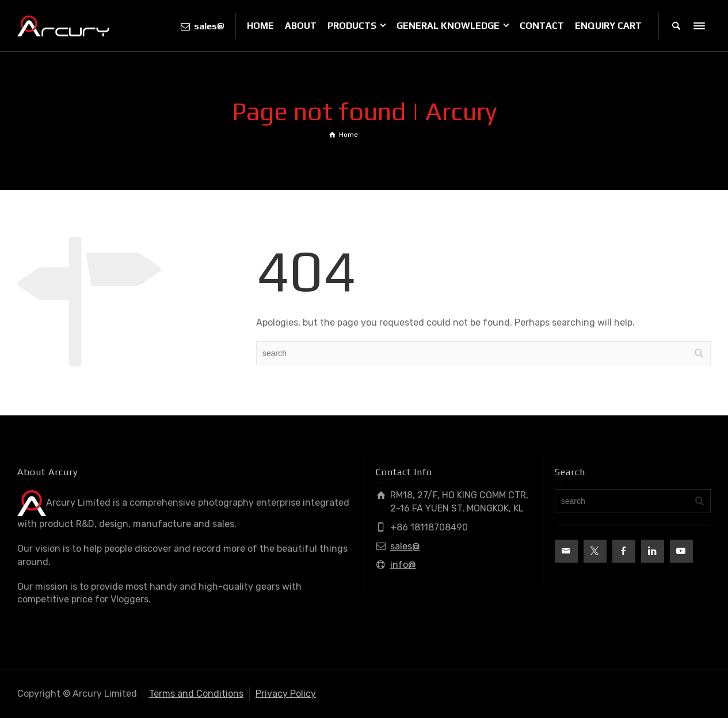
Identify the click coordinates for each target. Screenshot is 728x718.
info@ (403, 565)
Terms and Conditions (196, 694)
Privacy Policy (286, 694)
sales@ (405, 546)
